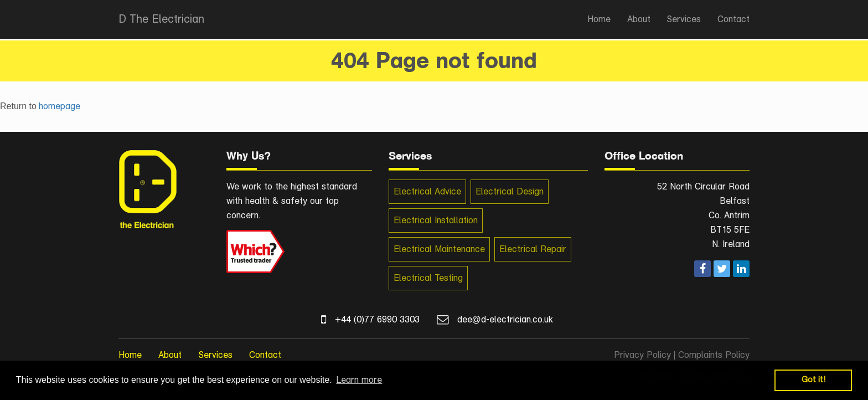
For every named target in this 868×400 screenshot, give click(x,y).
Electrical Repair (533, 249)
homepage (60, 106)
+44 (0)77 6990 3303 (377, 319)
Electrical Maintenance (439, 249)
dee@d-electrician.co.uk (505, 319)
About (639, 19)
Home (599, 19)
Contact (733, 19)
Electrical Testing (428, 278)
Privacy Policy (642, 355)
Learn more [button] (359, 380)
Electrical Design (510, 191)
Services (684, 19)
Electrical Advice (427, 191)
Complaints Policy (714, 355)
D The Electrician (161, 19)
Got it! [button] (813, 380)
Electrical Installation (436, 220)
